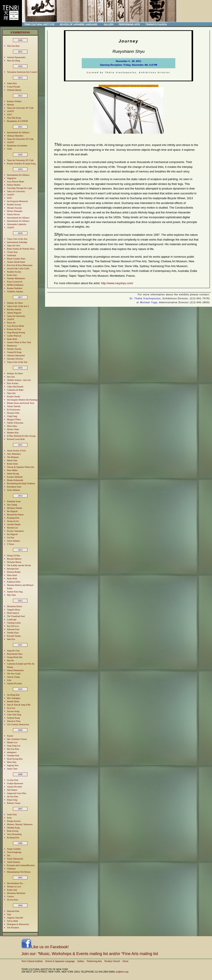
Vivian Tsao (12, 252)
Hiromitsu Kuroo (15, 606)
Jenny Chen (12, 769)
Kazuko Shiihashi (15, 477)
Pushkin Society (14, 205)
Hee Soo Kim (13, 749)
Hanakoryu (12, 346)
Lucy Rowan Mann (15, 182)
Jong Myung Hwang (16, 332)
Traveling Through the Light (20, 188)
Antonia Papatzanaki (16, 57)
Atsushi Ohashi (14, 524)
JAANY (11, 111)
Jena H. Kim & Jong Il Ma (19, 705)
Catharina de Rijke (15, 390)
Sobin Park (12, 83)
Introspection (13, 569)
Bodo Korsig (13, 831)
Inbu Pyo (11, 639)
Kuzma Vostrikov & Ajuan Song (21, 164)
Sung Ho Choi (13, 651)
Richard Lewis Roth (16, 439)
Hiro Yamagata (14, 698)
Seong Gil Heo (14, 556)
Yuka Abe (11, 393)
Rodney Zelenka (14, 101)
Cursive (10, 896)
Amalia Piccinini (14, 683)
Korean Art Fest (14, 329)
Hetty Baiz (12, 762)
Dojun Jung (12, 800)
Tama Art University (16, 191)
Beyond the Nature (15, 515)
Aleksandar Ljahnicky (17, 224)
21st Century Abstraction (18, 724)
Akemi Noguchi (14, 313)
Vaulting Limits (14, 623)
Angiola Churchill (15, 918)
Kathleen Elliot (14, 582)
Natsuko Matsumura (16, 278)
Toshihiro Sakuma (15, 292)
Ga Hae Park (13, 780)
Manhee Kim (13, 433)
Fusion (10, 736)
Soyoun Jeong (13, 711)
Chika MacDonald (15, 387)
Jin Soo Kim (13, 797)
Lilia (9, 680)
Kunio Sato (12, 275)
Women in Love (14, 887)
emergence (12, 752)
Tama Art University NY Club (20, 108)
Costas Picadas (14, 87)
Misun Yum (12, 460)
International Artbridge (17, 242)
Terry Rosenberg (14, 834)
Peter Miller (12, 470)
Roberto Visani (14, 803)
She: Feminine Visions (17, 739)
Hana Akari (12, 575)
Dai (9, 855)
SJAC (10, 114)
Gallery (81, 961)
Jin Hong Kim (13, 695)
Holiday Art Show (15, 303)
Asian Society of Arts (16, 451)
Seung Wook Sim (15, 657)
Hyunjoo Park (13, 413)
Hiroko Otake (13, 429)
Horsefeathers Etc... (16, 883)
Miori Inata (12, 426)
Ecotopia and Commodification (21, 865)
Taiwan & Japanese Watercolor (21, 467)
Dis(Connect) (13, 613)
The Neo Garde (14, 674)
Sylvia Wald (12, 921)
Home (126, 961)
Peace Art (11, 323)
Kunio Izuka (13, 464)
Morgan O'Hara (14, 419)
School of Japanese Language (60, 961)
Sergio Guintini (14, 849)
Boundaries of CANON (17, 121)
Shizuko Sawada (14, 208)
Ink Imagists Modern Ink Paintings (22, 400)
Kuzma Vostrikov (15, 288)
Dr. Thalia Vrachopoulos (145, 298)
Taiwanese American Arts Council (22, 72)
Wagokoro (12, 178)
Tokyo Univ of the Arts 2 (18, 306)
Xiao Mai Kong (14, 118)
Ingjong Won (13, 765)
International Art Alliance (18, 132)
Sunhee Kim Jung (15, 592)
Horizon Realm (14, 572)
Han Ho (10, 660)
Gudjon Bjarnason (15, 783)
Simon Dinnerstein (15, 670)
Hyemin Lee (13, 528)
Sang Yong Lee (14, 746)
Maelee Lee (12, 742)
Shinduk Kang (13, 828)
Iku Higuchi (12, 511)
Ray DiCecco (13, 626)
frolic (9, 818)
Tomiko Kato (13, 633)
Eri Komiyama (14, 410)
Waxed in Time (14, 721)
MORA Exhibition (15, 285)
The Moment (13, 457)
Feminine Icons (14, 501)
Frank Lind (12, 890)
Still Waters (12, 790)
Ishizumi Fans (13, 629)
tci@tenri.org (122, 972)
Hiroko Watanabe (15, 211)
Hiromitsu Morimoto (16, 893)
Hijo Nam (11, 595)
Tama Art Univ (14, 245)
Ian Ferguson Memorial (17, 201)
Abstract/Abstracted (16, 355)
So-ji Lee (11, 708)
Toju (9, 914)
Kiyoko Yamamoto (15, 531)
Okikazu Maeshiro (15, 136)
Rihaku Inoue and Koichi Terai (21, 403)
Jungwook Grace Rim (17, 793)
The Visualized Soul (16, 616)
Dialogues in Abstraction (18, 924)
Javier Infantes (14, 490)
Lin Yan (11, 538)
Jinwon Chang (13, 677)
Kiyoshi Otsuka (14, 636)
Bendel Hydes (13, 701)
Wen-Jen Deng (14, 61)
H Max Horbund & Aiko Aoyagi (21, 436)
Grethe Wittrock (14, 336)
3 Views (11, 544)
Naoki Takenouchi (15, 859)
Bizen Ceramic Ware (16, 259)
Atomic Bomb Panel (16, 262)
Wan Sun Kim (13, 46)
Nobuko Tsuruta (14, 349)
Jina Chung (12, 505)
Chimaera (11, 869)
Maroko (11, 105)
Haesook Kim (13, 911)
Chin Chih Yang (14, 715)
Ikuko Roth (12, 339)
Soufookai (12, 255)
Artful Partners (14, 862)
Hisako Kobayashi (15, 480)
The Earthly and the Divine (19, 565)
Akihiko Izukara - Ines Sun (19, 380)
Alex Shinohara (14, 454)
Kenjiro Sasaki (14, 396)
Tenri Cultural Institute (32, 961)
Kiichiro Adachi (14, 309)
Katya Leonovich (15, 282)
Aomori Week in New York (19, 342)
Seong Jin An (13, 521)
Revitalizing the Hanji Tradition (21, 483)
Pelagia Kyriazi (14, 821)
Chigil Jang (12, 416)
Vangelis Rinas (14, 610)
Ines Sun (11, 377)
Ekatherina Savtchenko (17, 146)
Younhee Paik (13, 756)
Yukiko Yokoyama (15, 423)
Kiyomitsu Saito (14, 487)
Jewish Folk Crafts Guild (18, 268)
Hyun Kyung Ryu (15, 759)
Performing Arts (94, 961)
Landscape (12, 619)
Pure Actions (13, 383)
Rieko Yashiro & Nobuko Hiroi (21, 249)
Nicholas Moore (14, 562)
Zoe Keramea (13, 928)
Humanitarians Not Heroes (19, 872)
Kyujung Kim (13, 518)
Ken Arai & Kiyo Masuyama (20, 265)
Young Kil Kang (14, 352)
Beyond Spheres (14, 559)
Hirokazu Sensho (15, 508)
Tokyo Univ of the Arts (17, 239)
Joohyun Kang (13, 718)
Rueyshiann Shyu (15, 654)
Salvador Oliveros (15, 359)
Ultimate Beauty (14, 90)
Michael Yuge (149, 302)
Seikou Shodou (14, 185)
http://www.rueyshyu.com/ (117, 283)
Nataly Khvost (13, 214)
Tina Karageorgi (14, 852)
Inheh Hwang (13, 474)
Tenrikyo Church (112, 961)
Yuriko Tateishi (14, 406)
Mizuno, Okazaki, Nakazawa (20, 824)
